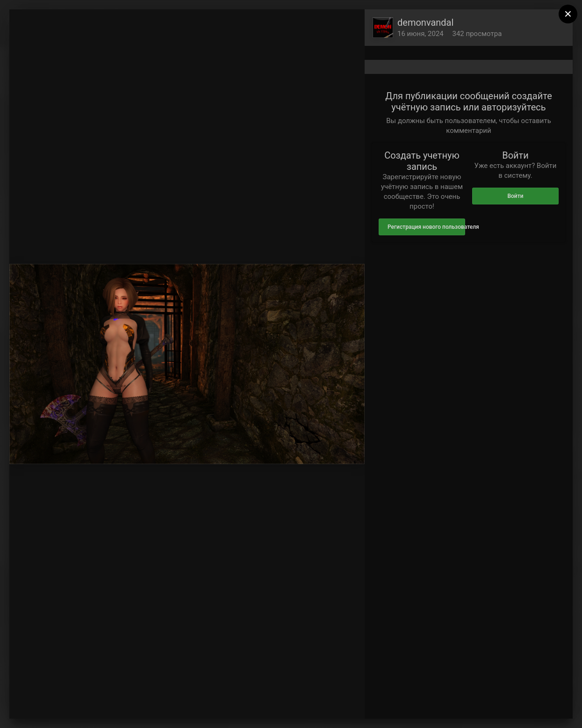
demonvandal (425, 22)
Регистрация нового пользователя (426, 227)
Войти (515, 196)
